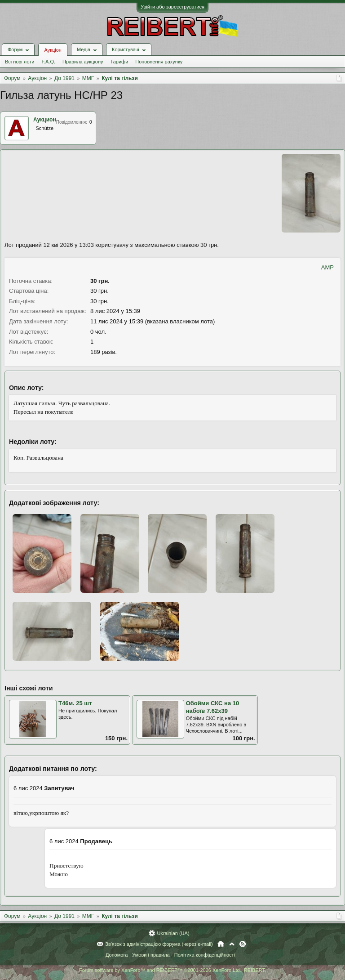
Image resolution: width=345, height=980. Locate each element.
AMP (327, 267)
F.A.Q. (48, 62)
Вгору (232, 944)
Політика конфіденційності (205, 955)
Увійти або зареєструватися (172, 7)
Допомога (117, 955)
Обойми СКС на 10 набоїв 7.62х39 (213, 707)
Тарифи (119, 62)
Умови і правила (151, 955)
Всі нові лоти (20, 62)
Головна (221, 944)
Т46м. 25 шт (75, 703)
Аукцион (45, 120)
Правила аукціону (83, 62)
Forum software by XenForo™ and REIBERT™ (172, 970)
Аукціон (53, 50)
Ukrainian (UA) (173, 933)
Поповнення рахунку (159, 62)
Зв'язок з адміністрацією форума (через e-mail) (159, 944)
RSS (243, 944)
